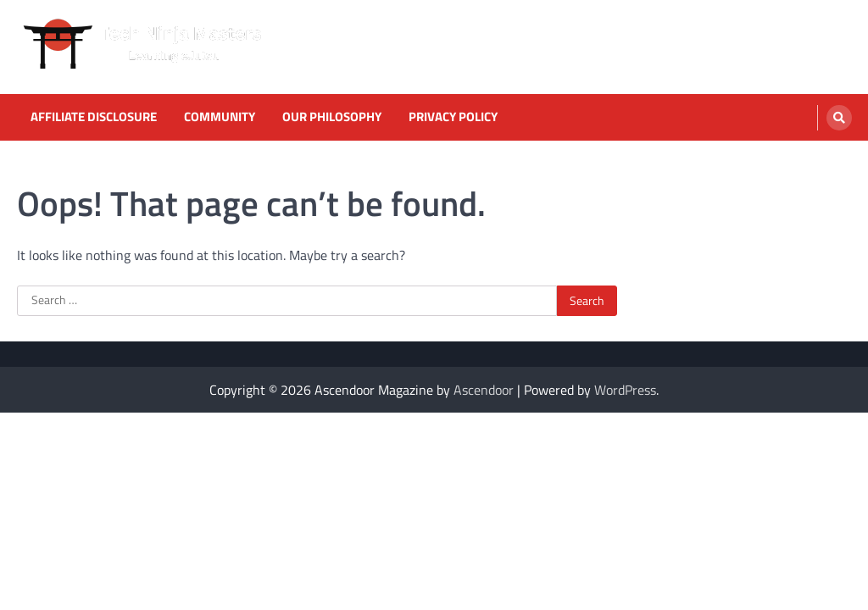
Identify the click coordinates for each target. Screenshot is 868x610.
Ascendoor (484, 390)
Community (220, 117)
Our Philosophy (332, 117)
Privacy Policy (453, 117)
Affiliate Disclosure (94, 117)
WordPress (625, 390)
